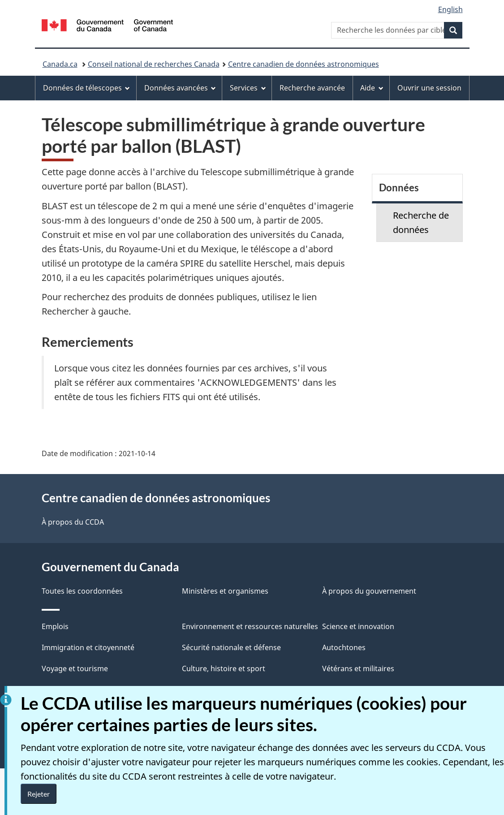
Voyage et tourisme (75, 668)
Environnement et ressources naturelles (250, 626)
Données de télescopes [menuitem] (87, 88)
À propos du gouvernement (369, 591)
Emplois (55, 626)
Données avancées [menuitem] (180, 88)
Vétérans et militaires (358, 668)
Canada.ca (60, 64)
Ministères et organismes (225, 591)
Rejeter (39, 794)
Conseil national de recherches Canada (154, 64)
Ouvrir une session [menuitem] (429, 88)
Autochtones (344, 647)
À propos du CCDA (73, 522)
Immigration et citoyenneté (88, 647)
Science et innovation (358, 626)
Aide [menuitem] (372, 88)
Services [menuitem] (248, 88)
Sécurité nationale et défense (231, 647)
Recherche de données (421, 222)
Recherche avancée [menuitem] (312, 88)
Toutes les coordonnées (82, 591)
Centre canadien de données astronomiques (304, 64)
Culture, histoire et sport (224, 668)
